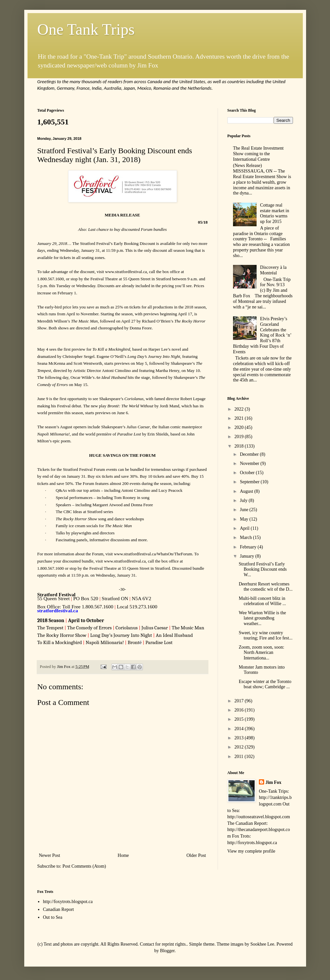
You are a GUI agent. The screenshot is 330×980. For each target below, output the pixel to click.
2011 (239, 757)
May (245, 519)
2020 (240, 427)
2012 (240, 747)
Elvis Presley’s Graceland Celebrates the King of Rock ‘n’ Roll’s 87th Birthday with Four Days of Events (262, 335)
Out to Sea (53, 917)
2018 (240, 446)
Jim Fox (273, 782)
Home (123, 855)
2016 (240, 710)
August (247, 491)
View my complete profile (252, 851)
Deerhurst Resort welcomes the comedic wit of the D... (265, 587)
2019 (240, 437)
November (250, 463)
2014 (240, 729)
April (245, 528)
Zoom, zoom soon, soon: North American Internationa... (261, 653)
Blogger (167, 951)
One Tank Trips (86, 29)
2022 (240, 409)
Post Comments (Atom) (84, 866)
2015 (240, 719)
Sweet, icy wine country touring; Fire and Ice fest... (265, 636)
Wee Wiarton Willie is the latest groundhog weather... (262, 618)
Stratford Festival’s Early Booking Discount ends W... (262, 570)
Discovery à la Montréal (273, 270)
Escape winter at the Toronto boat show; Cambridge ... (265, 684)
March (246, 537)
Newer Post (50, 855)
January (248, 556)
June (245, 510)
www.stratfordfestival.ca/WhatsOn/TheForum (153, 554)
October (248, 473)
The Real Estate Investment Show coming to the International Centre (258, 154)
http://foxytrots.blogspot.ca (68, 902)
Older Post (196, 855)
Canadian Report (58, 909)
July (244, 500)
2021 (240, 418)
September (250, 482)
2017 (240, 701)
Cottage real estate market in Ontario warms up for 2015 (275, 213)
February (249, 547)
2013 (240, 738)
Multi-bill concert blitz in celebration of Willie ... (262, 601)
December (250, 454)
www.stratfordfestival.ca (126, 272)
